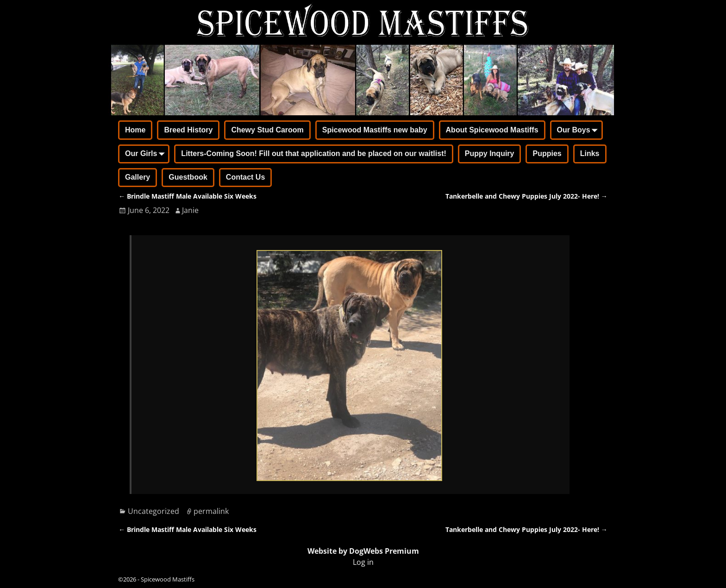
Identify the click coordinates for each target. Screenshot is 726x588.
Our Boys (579, 131)
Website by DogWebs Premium (363, 551)
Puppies (547, 153)
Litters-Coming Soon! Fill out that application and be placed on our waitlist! (313, 153)
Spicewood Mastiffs (168, 579)
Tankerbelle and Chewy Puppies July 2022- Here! (526, 196)
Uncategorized (153, 511)
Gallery (138, 177)
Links (590, 153)
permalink (211, 511)
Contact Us (245, 177)
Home (135, 130)
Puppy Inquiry (490, 153)
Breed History (188, 130)
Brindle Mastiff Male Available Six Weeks (188, 196)
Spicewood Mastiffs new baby (375, 130)
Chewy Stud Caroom (267, 130)
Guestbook (188, 177)
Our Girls (147, 155)
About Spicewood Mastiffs (492, 130)
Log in (363, 562)
